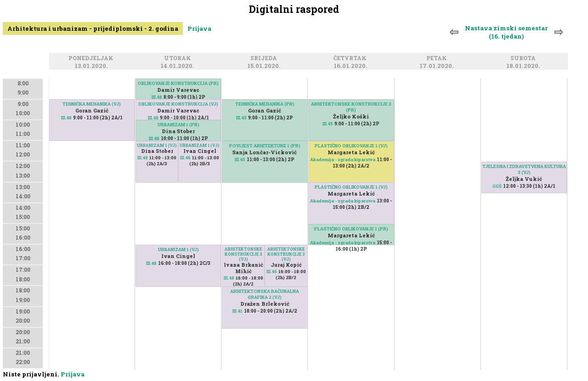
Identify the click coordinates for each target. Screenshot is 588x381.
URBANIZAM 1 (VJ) (200, 145)
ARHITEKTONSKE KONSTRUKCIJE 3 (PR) (351, 107)
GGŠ (497, 186)
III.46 (185, 158)
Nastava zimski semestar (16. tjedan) (506, 32)
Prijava (199, 28)
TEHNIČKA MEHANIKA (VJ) (92, 104)
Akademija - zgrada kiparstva (343, 201)
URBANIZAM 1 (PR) (178, 125)
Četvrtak (351, 59)
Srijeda (265, 59)
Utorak (179, 59)
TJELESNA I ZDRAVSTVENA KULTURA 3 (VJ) (524, 169)
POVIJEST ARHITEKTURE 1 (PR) (265, 146)
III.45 (241, 118)
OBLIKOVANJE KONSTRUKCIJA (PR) (178, 83)
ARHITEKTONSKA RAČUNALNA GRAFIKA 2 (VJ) (265, 294)
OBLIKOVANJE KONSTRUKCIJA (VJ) (178, 104)
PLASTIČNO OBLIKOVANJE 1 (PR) (351, 229)
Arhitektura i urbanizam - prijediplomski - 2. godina (93, 28)
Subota (524, 59)
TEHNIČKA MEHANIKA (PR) (265, 104)
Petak (438, 59)
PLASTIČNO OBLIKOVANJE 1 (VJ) (351, 187)
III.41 (237, 311)
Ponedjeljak (92, 59)
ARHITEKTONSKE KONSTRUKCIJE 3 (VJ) (286, 254)
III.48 (66, 118)
